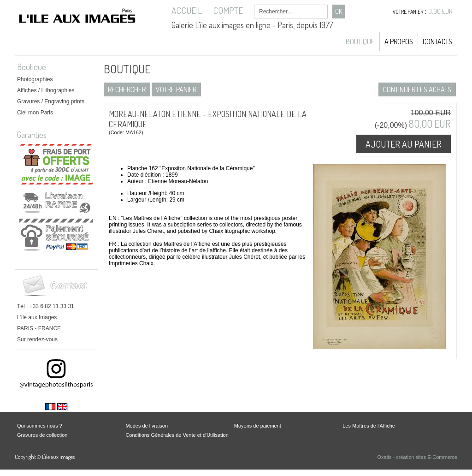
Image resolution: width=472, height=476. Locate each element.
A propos (399, 42)
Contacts (437, 42)
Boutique (360, 42)
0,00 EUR (440, 11)
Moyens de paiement (258, 426)
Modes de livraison (147, 426)
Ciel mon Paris (35, 113)
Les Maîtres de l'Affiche (369, 426)
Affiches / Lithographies (46, 90)
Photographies (35, 79)
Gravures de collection (42, 435)
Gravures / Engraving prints (51, 101)
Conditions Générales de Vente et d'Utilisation (177, 435)
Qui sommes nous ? (40, 426)
